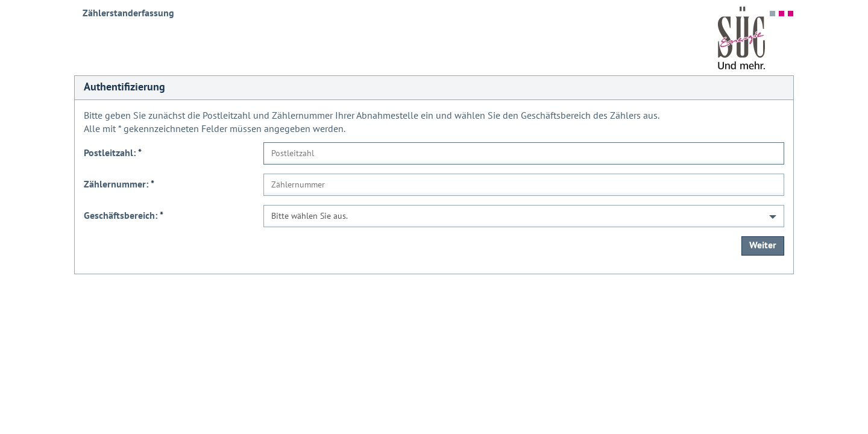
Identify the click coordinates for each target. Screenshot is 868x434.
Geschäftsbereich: (124, 216)
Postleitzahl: (113, 153)
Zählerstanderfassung (128, 13)
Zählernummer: (119, 184)
